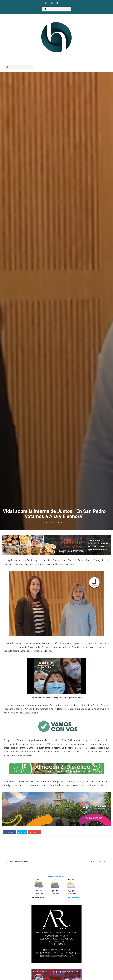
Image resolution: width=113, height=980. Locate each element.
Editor (45, 651)
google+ (35, 961)
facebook (9, 961)
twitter (22, 961)
